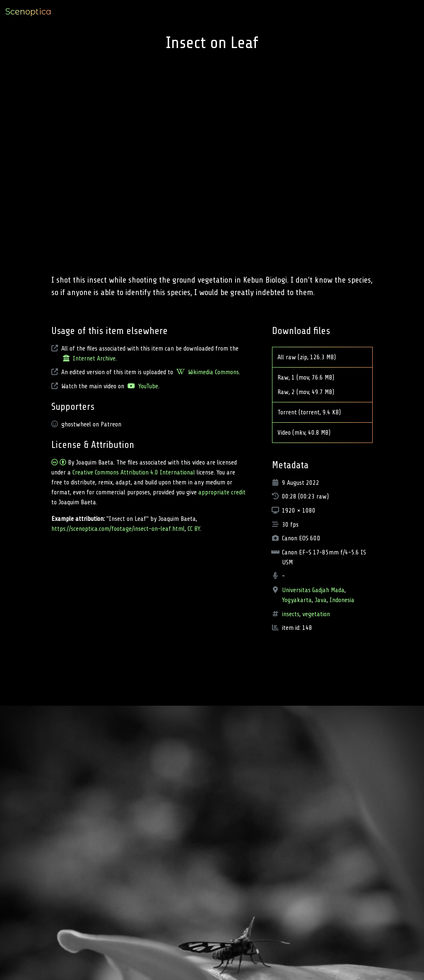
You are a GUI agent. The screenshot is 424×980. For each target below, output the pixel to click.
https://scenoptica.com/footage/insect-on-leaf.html (118, 529)
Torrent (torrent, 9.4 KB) (314, 412)
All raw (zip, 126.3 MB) (312, 357)
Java (321, 600)
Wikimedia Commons (207, 372)
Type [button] (329, 12)
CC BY (194, 529)
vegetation (316, 614)
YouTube (142, 386)
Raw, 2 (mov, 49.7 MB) (311, 392)
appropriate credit (222, 492)
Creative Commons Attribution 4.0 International (134, 472)
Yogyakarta (297, 600)
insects (291, 614)
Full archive (401, 12)
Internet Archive (88, 358)
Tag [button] (375, 12)
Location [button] (352, 12)
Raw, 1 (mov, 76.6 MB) (311, 377)
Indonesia (342, 600)
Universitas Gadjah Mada (313, 590)
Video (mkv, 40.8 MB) (309, 433)
